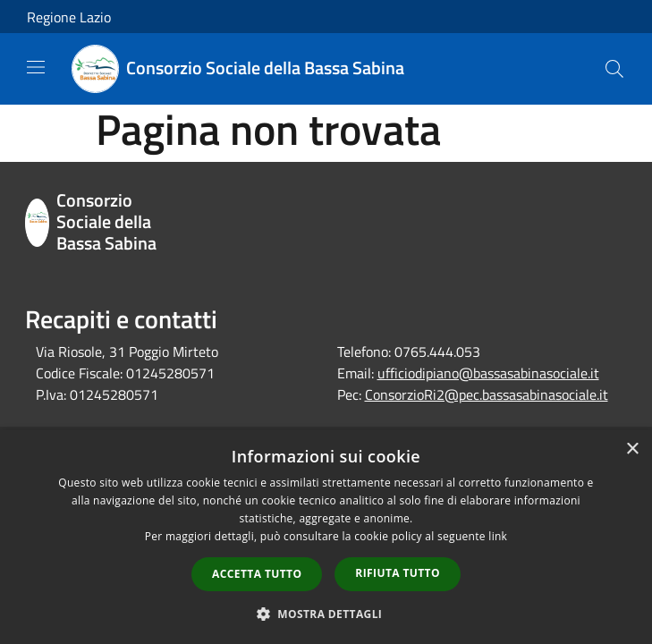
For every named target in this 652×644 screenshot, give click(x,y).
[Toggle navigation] (36, 67)
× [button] (632, 449)
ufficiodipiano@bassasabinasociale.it (488, 373)
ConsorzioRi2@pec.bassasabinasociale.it (487, 394)
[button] (326, 614)
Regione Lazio (69, 17)
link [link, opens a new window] (498, 536)
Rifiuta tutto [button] (398, 573)
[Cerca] (614, 69)
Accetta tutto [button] (257, 574)
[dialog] (326, 537)
